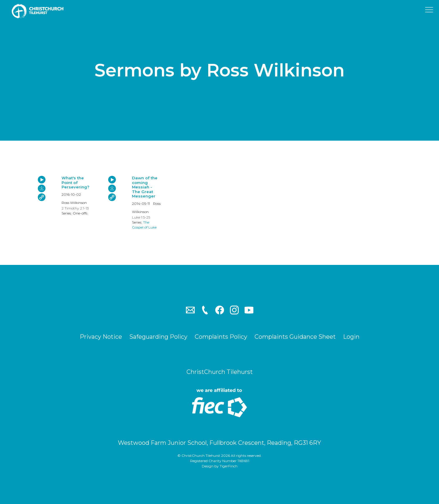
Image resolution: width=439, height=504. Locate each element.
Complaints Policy (221, 337)
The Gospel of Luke (144, 225)
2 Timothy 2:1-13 (75, 208)
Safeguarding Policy (158, 337)
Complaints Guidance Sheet (295, 337)
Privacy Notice (101, 337)
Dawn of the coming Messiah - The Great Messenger (145, 187)
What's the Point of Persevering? (76, 182)
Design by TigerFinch (220, 466)
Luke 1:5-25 (141, 217)
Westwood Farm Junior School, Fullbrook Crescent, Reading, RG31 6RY (219, 443)
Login (351, 337)
